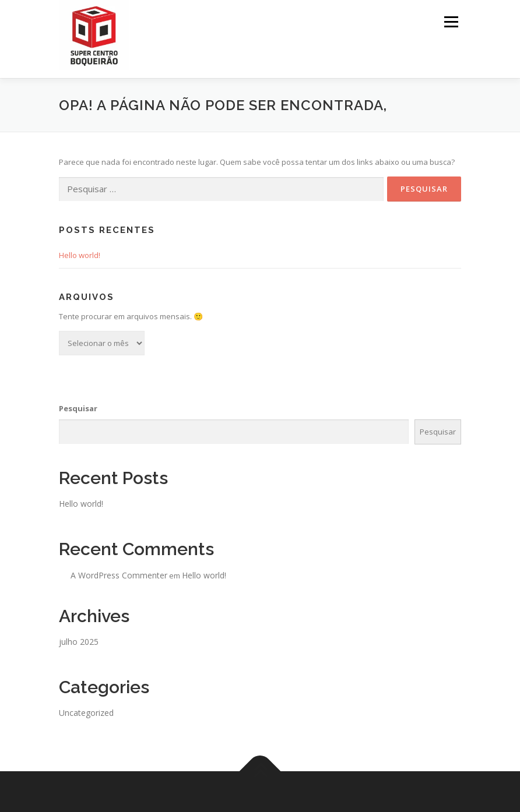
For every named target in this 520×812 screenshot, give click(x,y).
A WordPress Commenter (119, 575)
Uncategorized (86, 713)
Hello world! (80, 255)
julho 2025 (79, 642)
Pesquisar (78, 408)
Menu (451, 22)
